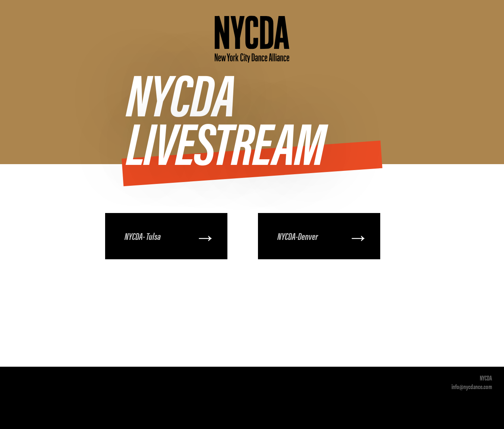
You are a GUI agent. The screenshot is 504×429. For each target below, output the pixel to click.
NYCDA (486, 378)
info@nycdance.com (472, 386)
